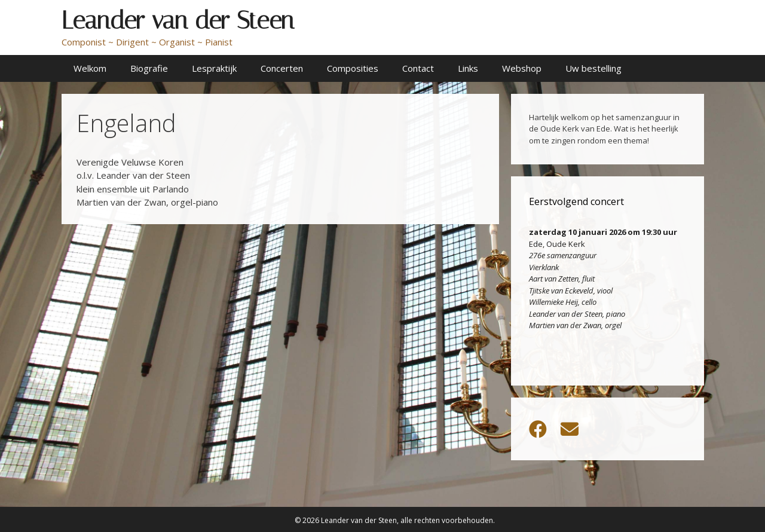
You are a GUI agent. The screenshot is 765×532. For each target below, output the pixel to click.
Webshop (522, 68)
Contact (418, 68)
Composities (353, 68)
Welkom (90, 68)
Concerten (282, 68)
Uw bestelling (593, 68)
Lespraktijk (214, 68)
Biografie (149, 68)
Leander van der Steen (178, 20)
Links (468, 68)
